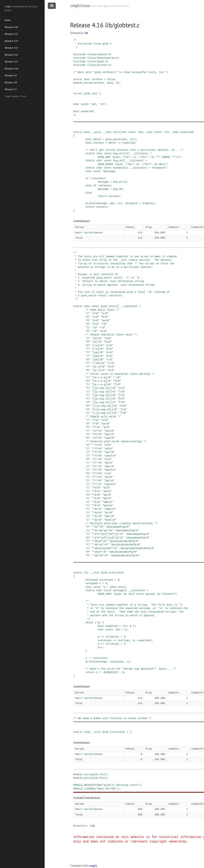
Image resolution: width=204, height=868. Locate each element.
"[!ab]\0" (98, 363)
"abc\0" (109, 452)
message (109, 171)
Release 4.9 (11, 75)
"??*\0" (97, 459)
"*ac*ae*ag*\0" (102, 531)
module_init (82, 775)
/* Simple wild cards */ (103, 417)
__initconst (140, 154)
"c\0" (109, 360)
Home (8, 20)
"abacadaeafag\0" (118, 527)
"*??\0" (97, 445)
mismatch (119, 168)
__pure (96, 132)
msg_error (120, 154)
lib (86, 33)
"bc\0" (109, 513)
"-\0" (117, 378)
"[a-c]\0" (98, 367)
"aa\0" (106, 321)
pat (94, 104)
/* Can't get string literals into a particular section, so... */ (135, 150)
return (102, 196)
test (116, 132)
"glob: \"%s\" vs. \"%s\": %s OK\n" (141, 164)
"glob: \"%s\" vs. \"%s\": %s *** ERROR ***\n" (146, 157)
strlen (110, 637)
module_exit (82, 778)
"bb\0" (107, 499)
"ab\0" (109, 449)
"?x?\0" (97, 431)
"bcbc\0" (110, 520)
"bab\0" (108, 506)
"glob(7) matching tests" (121, 785)
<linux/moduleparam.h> (103, 58)
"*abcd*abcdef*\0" (105, 548)
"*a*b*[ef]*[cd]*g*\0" (108, 538)
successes (106, 580)
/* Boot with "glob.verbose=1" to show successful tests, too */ (121, 72)
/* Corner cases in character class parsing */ (120, 374)
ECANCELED (111, 672)
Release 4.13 (11, 48)
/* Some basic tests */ (102, 310)
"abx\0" (109, 434)
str (103, 104)
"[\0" (121, 395)
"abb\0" (108, 502)
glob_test (91, 94)
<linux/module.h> (99, 55)
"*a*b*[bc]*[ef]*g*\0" (108, 534)
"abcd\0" (110, 456)
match (97, 139)
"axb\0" (109, 431)
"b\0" (105, 317)
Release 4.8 (11, 82)
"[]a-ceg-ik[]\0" (104, 388)
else (89, 186)
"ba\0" (107, 495)
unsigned (92, 580)
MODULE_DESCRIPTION (87, 785)
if (87, 179)
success (99, 143)
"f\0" (117, 385)
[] (128, 154)
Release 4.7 (11, 89)
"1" (88, 313)
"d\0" (111, 370)
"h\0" (121, 399)
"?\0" (95, 420)
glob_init (108, 573)
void (119, 573)
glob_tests (109, 306)
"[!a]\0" (98, 346)
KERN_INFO (105, 594)
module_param (82, 83)
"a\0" (95, 313)
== (119, 143)
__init (107, 132)
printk (90, 203)
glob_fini (109, 732)
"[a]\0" (97, 338)
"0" (88, 317)
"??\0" (96, 427)
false (111, 79)
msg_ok (118, 161)
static (78, 79)
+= (102, 637)
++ (127, 626)
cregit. (93, 866)
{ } (129, 732)
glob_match (113, 139)
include (80, 55)
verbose (97, 79)
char (76, 104)
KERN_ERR (104, 157)
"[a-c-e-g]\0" (102, 378)
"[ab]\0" (98, 353)
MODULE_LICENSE (84, 789)
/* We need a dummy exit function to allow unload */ (112, 718)
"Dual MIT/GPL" (107, 789)
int (86, 573)
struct (78, 94)
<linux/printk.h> (99, 65)
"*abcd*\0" (99, 541)
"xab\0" (109, 438)
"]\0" (121, 392)
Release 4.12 (11, 55)
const (85, 104)
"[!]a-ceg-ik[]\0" (105, 406)
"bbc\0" (109, 516)
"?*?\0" (97, 474)
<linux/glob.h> (98, 62)
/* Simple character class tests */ (112, 335)
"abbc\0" (110, 509)
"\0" (104, 324)
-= (90, 658)
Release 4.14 (11, 41)
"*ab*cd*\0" (100, 545)
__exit (96, 732)
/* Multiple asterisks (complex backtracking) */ (122, 524)
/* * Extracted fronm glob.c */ (92, 44)
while (89, 623)
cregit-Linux (80, 6)
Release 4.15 (11, 34)
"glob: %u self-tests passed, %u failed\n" (145, 594)
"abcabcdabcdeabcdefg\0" (137, 548)
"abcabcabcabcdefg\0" (124, 541)
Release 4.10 (11, 69)
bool (87, 79)
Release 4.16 (11, 27)
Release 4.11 (11, 62)
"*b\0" (96, 488)
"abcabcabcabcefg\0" (123, 552)
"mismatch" (159, 168)
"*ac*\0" (98, 527)
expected (87, 111)
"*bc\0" (97, 509)
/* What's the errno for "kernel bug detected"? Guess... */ (131, 669)
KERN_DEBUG (106, 164)
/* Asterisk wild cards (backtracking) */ (116, 442)
